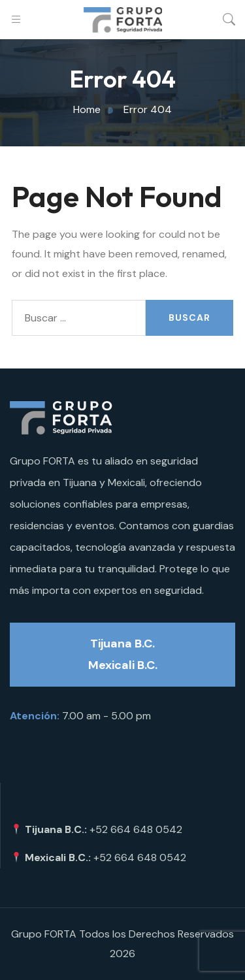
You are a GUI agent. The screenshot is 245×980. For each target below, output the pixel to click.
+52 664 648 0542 (136, 829)
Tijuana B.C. (122, 644)
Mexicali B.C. (123, 665)
